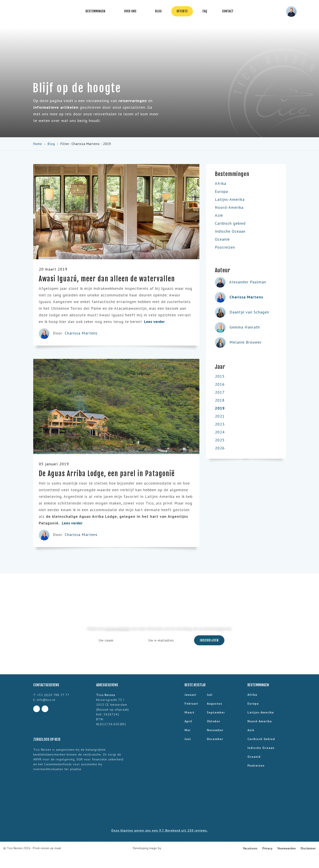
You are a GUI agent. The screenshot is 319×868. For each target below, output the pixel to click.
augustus (215, 704)
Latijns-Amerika (230, 199)
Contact (228, 11)
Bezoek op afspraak (113, 709)
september (216, 712)
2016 (220, 384)
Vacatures (250, 848)
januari (190, 695)
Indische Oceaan (230, 231)
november (215, 730)
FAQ (205, 11)
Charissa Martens (81, 333)
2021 (220, 416)
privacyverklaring (117, 628)
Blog (158, 11)
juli (210, 695)
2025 (220, 440)
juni (188, 739)
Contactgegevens (46, 685)
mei (188, 730)
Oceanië (222, 239)
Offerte (182, 11)
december (215, 739)
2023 (220, 424)
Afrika (221, 183)
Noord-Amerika (229, 207)
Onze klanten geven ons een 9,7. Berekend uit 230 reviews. (159, 830)
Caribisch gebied (230, 223)
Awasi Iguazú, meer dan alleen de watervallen (107, 279)
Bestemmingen (97, 11)
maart (190, 712)
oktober (214, 721)
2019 (220, 408)
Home (38, 144)
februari (191, 704)
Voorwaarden (287, 848)
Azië (219, 215)
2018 (220, 400)
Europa (221, 191)
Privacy (267, 848)
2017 (220, 392)
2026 (220, 448)
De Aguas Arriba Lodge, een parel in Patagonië (107, 474)
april (188, 721)
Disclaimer (308, 848)
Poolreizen (225, 247)
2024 (220, 432)
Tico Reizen (18, 11)
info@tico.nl (46, 700)
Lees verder (157, 322)
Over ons (132, 11)
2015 (220, 376)
